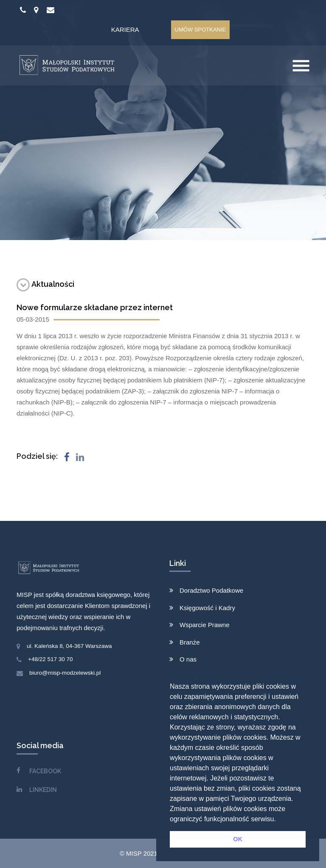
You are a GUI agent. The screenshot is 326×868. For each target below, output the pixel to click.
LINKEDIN (43, 790)
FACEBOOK (45, 771)
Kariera (125, 30)
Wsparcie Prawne (205, 625)
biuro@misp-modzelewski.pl (65, 673)
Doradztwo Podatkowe (211, 590)
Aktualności (45, 284)
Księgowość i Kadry (207, 608)
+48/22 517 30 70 (50, 659)
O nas (188, 659)
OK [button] (238, 839)
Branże (190, 642)
